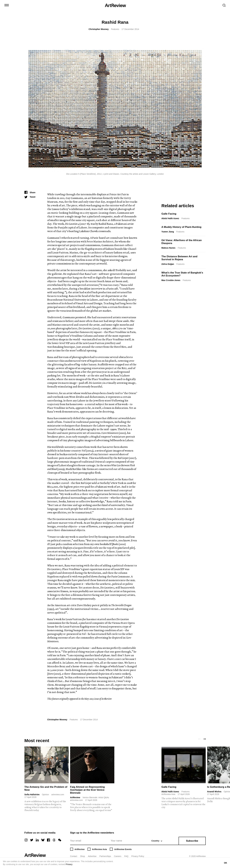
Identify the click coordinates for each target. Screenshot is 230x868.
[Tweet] (30, 197)
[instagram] (26, 840)
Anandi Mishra (214, 792)
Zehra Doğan (168, 264)
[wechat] (60, 840)
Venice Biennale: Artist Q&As (96, 797)
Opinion (45, 795)
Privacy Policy (138, 856)
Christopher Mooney (99, 29)
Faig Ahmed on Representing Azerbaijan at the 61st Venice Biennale (88, 790)
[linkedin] (37, 840)
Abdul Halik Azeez (170, 218)
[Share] (30, 192)
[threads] (54, 840)
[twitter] (32, 840)
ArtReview (75, 797)
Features (115, 29)
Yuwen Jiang (168, 232)
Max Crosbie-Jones (171, 280)
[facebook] (48, 840)
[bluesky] (43, 840)
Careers (118, 856)
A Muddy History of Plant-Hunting (181, 227)
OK (226, 863)
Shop (83, 856)
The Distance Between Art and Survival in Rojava (179, 258)
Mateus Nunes (168, 248)
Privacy (69, 864)
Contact (74, 856)
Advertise (92, 856)
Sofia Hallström (32, 795)
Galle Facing (169, 214)
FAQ (126, 856)
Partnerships (105, 856)
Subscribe (192, 841)
